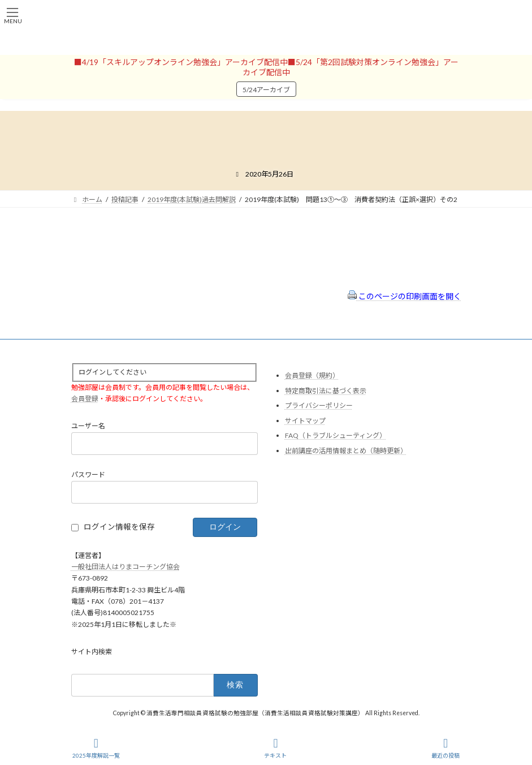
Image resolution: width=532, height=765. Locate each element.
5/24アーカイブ (266, 90)
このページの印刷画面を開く (405, 296)
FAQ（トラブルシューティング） (336, 435)
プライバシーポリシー (319, 405)
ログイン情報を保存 (119, 527)
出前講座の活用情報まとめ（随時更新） (346, 451)
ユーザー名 (88, 426)
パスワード (88, 474)
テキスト (275, 748)
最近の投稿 (446, 748)
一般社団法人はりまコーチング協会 (126, 567)
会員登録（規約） (312, 375)
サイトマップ (305, 420)
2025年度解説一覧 (96, 748)
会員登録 (85, 399)
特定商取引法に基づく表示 (326, 390)
